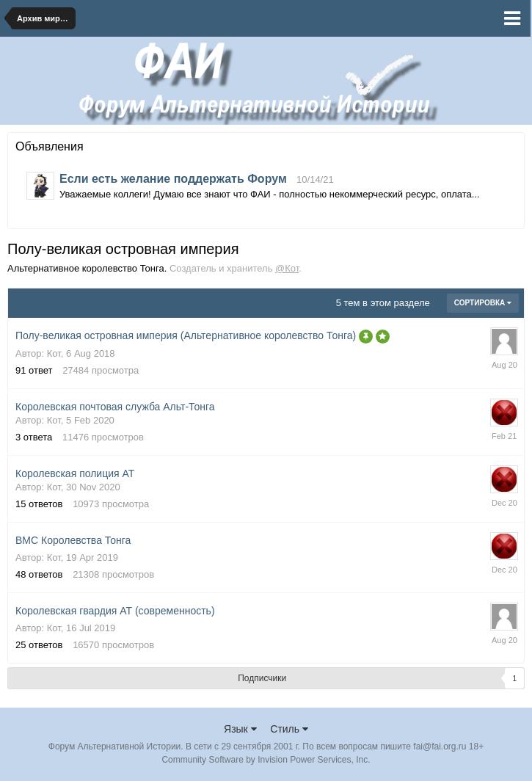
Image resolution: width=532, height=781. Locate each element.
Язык (240, 729)
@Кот (287, 268)
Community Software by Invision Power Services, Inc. (266, 760)
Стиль (289, 729)
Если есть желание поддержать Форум (173, 179)
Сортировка (483, 303)
